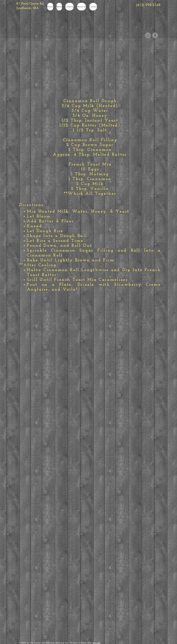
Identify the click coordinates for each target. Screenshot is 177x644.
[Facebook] (155, 35)
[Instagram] (148, 35)
